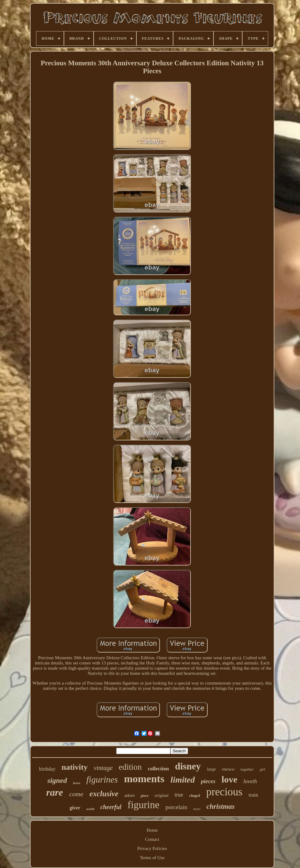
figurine (143, 805)
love (229, 779)
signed (57, 780)
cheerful (111, 807)
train (253, 795)
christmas (220, 807)
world (90, 809)
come (76, 794)
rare (55, 792)
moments (144, 779)
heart (197, 809)
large (211, 769)
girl (263, 769)
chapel (195, 796)
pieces (208, 781)
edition (130, 767)
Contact (152, 839)
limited (183, 780)
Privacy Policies (152, 848)
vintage (103, 768)
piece (144, 796)
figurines (102, 779)
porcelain (176, 807)
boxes (77, 783)
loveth (250, 781)
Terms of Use (152, 858)
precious (224, 792)
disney (188, 766)
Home (152, 830)
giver (75, 808)
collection (158, 769)
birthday (47, 769)
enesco (228, 769)
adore (130, 795)
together (247, 769)
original (162, 796)
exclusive (104, 794)
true (179, 795)
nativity (74, 767)
